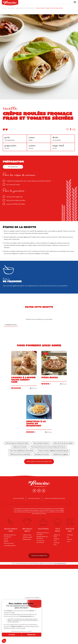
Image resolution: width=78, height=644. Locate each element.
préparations (49, 506)
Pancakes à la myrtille (42, 452)
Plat (45, 354)
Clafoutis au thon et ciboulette (20, 452)
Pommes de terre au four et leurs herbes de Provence (48, 444)
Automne (70, 537)
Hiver (68, 539)
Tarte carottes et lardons (41, 440)
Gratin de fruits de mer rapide (63, 440)
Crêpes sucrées (27, 532)
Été (68, 534)
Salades (6, 538)
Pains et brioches (9, 541)
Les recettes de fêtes (10, 543)
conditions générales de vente (55, 496)
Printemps (70, 532)
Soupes (6, 536)
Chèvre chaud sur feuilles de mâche (17, 440)
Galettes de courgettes (61, 452)
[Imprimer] (67, 130)
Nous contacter (18, 496)
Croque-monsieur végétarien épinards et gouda (53, 448)
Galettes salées (27, 537)
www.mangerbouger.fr (60, 561)
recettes (36, 511)
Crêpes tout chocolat (20, 444)
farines (42, 506)
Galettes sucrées (27, 534)
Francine (34, 506)
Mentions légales (34, 496)
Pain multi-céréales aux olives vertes (22, 448)
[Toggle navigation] (74, 2)
